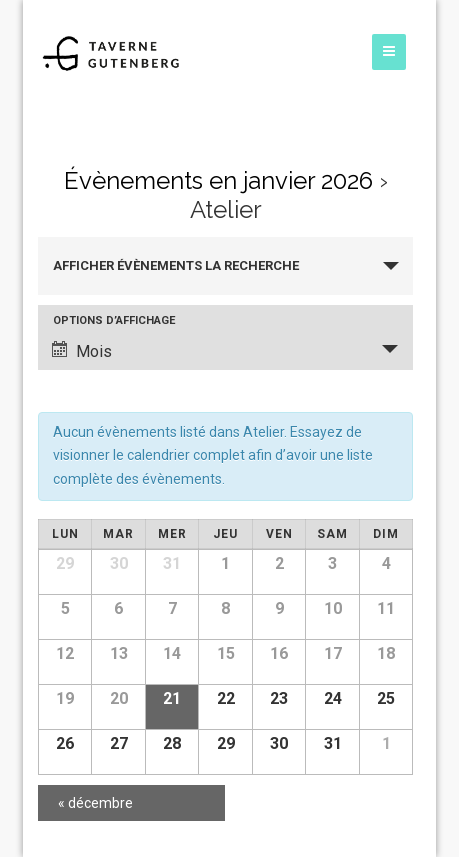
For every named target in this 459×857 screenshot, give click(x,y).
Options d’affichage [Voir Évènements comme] (114, 320)
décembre (95, 803)
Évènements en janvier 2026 (218, 180)
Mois (82, 351)
